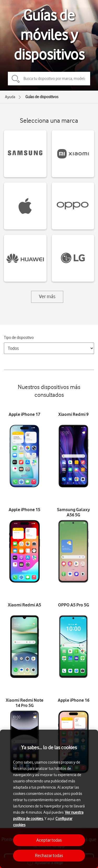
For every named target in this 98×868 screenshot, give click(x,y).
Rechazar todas (49, 855)
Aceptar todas (49, 840)
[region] (49, 799)
